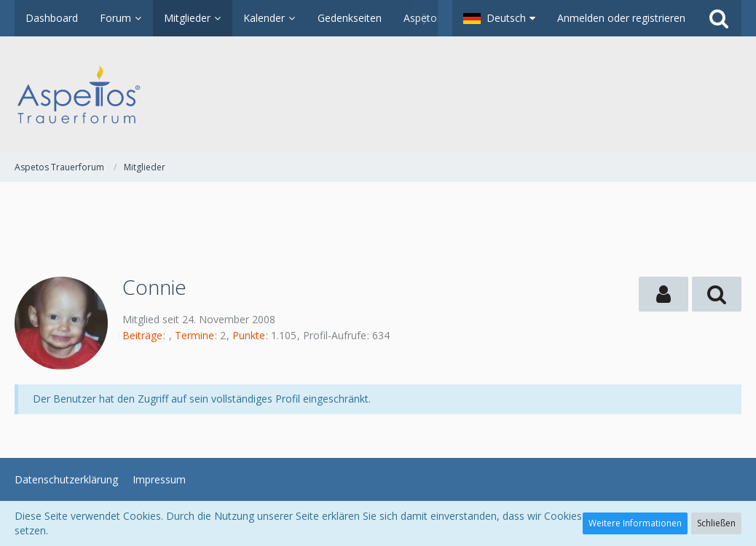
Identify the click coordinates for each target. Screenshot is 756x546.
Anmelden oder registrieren (621, 18)
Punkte (249, 335)
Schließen (716, 523)
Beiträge (142, 335)
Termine (194, 335)
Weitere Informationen (635, 523)
